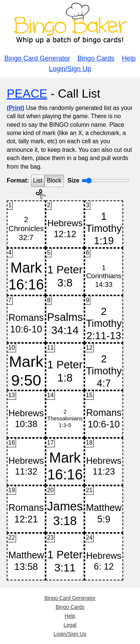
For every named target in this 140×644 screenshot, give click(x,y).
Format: (18, 180)
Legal (70, 625)
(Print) (15, 108)
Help (129, 58)
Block (54, 180)
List (38, 180)
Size (74, 180)
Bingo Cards (96, 58)
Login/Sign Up (70, 69)
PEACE (27, 93)
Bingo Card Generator (37, 58)
